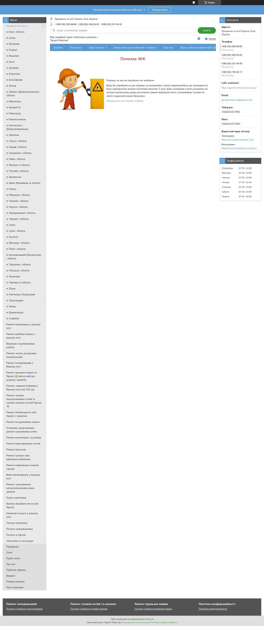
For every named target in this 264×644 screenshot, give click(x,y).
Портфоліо (12, 547)
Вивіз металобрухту (236, 47)
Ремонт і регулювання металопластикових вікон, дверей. (20, 488)
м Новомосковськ (16, 119)
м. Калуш (11, 189)
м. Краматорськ (15, 312)
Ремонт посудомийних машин (23, 422)
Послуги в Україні (16, 535)
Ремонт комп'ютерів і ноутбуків (24, 438)
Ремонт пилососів (16, 449)
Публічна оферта (16, 570)
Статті (9, 552)
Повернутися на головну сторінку (125, 101)
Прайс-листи (13, 558)
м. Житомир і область (18, 243)
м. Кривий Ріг (14, 107)
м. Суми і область (16, 231)
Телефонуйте (160, 10)
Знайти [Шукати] (207, 30)
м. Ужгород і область (18, 270)
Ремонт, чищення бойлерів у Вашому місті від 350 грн (22, 388)
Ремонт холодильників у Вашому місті (20, 365)
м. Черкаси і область (18, 219)
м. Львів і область (16, 159)
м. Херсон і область (17, 207)
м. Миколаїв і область (18, 195)
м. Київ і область (15, 32)
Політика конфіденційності (213, 609)
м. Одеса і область (17, 141)
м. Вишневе (13, 56)
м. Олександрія (15, 300)
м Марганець (14, 101)
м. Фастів (11, 86)
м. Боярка (12, 50)
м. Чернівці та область (19, 282)
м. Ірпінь (11, 38)
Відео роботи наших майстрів (199, 47)
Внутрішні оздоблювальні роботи (21, 345)
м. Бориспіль (13, 74)
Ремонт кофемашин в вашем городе (23, 467)
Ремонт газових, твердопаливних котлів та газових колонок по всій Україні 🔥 (24, 401)
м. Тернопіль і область (19, 264)
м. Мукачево (13, 276)
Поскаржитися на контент (135, 622)
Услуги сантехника (16, 498)
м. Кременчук (14, 177)
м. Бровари (13, 68)
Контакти (76, 47)
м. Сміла (11, 225)
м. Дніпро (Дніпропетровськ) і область (23, 94)
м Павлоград (14, 113)
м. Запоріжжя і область (19, 153)
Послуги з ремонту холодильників (24, 609)
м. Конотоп (12, 237)
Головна (58, 47)
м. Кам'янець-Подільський (21, 294)
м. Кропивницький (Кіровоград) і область (24, 257)
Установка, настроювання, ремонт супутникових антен (22, 430)
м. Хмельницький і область (21, 213)
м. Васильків (13, 44)
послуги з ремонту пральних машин (153, 609)
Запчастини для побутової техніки (134, 47)
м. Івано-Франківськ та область (23, 183)
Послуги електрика (17, 523)
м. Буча (10, 62)
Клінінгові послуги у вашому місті (22, 515)
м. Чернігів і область (17, 201)
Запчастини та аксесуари (20, 541)
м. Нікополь (13, 135)
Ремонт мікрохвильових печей (23, 443)
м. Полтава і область (18, 171)
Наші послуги (97, 47)
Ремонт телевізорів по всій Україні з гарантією (21, 414)
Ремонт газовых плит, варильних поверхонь (18, 457)
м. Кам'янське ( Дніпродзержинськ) (17, 127)
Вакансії (11, 576)
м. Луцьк (11, 288)
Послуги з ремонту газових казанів (89, 609)
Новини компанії (15, 582)
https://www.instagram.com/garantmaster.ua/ (240, 148)
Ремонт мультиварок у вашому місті (23, 326)
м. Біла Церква (14, 80)
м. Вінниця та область (18, 165)
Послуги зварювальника (20, 529)
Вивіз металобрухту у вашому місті (23, 477)
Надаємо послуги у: (17, 26)
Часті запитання (15, 587)
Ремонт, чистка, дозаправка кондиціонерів (21, 355)
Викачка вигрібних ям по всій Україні (22, 505)
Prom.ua (149, 619)
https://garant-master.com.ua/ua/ (239, 88)
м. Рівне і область (16, 249)
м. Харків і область (17, 147)
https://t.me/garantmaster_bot (238, 140)
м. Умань (11, 306)
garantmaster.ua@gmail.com (237, 100)
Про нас (11, 564)
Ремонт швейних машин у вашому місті (21, 336)
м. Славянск (13, 318)
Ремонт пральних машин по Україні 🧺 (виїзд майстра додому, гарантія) (22, 376)
